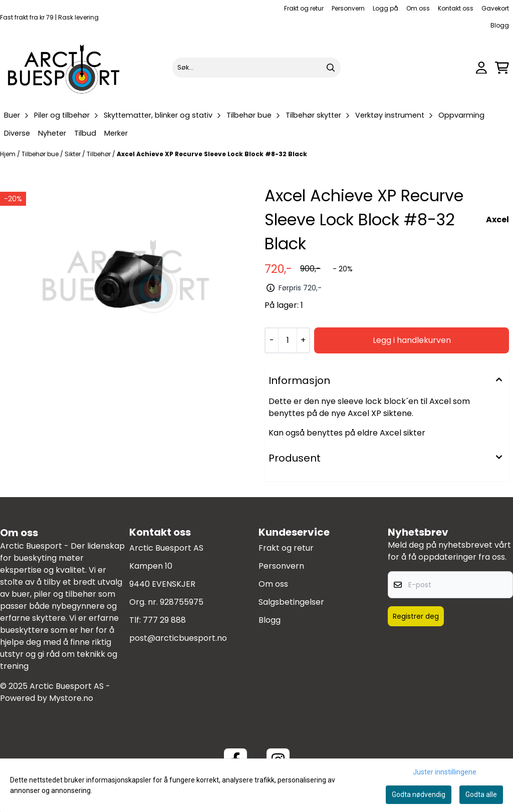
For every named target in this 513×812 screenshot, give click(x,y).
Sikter (73, 154)
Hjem (9, 154)
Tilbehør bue (41, 154)
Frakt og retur (304, 8)
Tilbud (85, 133)
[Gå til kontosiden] (481, 68)
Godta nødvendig (419, 794)
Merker (116, 133)
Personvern (348, 8)
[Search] (331, 68)
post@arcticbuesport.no (178, 638)
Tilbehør (99, 154)
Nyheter (52, 133)
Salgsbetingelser (291, 602)
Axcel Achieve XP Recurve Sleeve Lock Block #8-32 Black (212, 154)
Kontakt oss (456, 8)
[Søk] (256, 68)
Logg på (386, 8)
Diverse (17, 133)
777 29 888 (164, 620)
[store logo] (64, 68)
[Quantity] (287, 340)
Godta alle (481, 794)
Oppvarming (461, 115)
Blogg (500, 25)
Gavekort (495, 8)
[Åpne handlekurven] (502, 68)
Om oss (418, 8)
